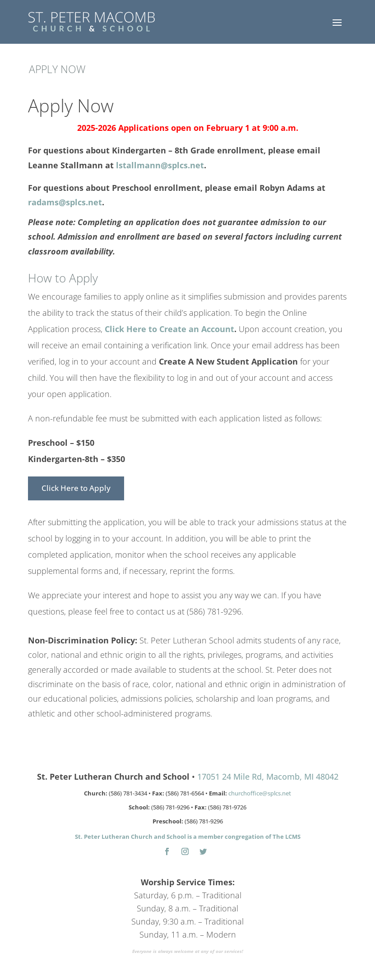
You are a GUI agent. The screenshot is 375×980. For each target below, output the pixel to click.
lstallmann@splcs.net (160, 165)
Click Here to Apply (76, 488)
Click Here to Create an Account (169, 329)
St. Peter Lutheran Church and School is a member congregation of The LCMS (188, 837)
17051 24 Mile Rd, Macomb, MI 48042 (268, 777)
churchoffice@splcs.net (260, 793)
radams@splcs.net (65, 202)
